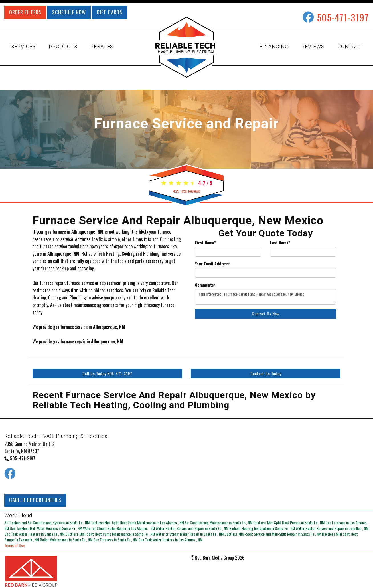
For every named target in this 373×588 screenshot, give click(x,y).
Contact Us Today (266, 373)
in (47, 522)
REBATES (102, 46)
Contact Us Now (266, 314)
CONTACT (350, 46)
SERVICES (23, 46)
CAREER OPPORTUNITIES (35, 500)
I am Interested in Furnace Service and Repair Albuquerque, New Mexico (266, 297)
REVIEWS (313, 46)
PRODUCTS (63, 46)
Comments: (205, 285)
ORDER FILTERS (25, 12)
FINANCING (274, 46)
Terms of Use (14, 545)
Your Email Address (213, 264)
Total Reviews (186, 191)
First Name (205, 243)
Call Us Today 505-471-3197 (107, 373)
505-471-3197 (343, 17)
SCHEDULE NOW (69, 12)
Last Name (280, 243)
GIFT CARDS (110, 12)
